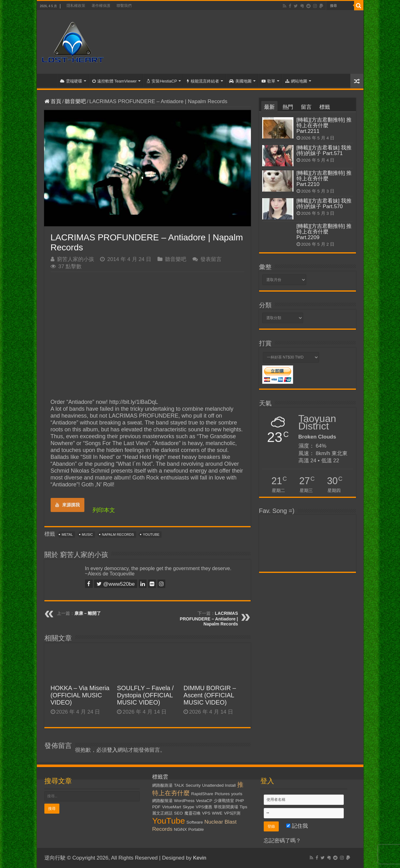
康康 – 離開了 (88, 613)
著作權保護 (101, 6)
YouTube (151, 534)
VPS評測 (232, 813)
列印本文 (104, 510)
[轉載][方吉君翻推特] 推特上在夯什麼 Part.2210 (324, 179)
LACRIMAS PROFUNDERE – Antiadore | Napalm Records (209, 619)
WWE (217, 813)
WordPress (184, 801)
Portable (196, 829)
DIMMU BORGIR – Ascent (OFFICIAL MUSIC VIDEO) (210, 695)
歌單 (268, 81)
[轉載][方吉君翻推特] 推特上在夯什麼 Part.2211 (324, 125)
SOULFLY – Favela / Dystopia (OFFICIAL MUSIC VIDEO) (145, 695)
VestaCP (204, 801)
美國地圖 (240, 81)
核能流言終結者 (203, 81)
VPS (206, 813)
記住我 (297, 826)
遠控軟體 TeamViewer (115, 81)
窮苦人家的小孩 (75, 259)
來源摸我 (67, 505)
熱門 (288, 107)
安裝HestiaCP (162, 81)
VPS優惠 (204, 807)
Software (195, 822)
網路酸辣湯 (162, 801)
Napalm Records (118, 534)
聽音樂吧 (75, 101)
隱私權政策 (76, 6)
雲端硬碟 (71, 81)
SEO (178, 813)
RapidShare (202, 794)
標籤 (325, 107)
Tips (243, 807)
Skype (188, 807)
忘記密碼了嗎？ (282, 841)
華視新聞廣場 (226, 807)
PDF (156, 807)
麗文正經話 (162, 813)
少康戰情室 (224, 801)
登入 (112, 750)
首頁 (48, 80)
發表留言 (211, 259)
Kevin (200, 858)
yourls (237, 794)
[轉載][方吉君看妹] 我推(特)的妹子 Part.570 (324, 204)
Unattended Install (219, 785)
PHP (240, 801)
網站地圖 (296, 81)
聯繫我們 (124, 6)
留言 (306, 107)
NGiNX (180, 829)
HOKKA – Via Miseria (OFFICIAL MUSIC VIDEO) (80, 695)
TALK (179, 785)
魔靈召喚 (192, 813)
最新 (269, 107)
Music (87, 534)
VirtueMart (172, 807)
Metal (67, 534)
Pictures (222, 794)
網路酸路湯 (162, 785)
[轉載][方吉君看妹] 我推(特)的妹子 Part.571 (324, 151)
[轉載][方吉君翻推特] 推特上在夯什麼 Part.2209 (324, 232)
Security (193, 785)
